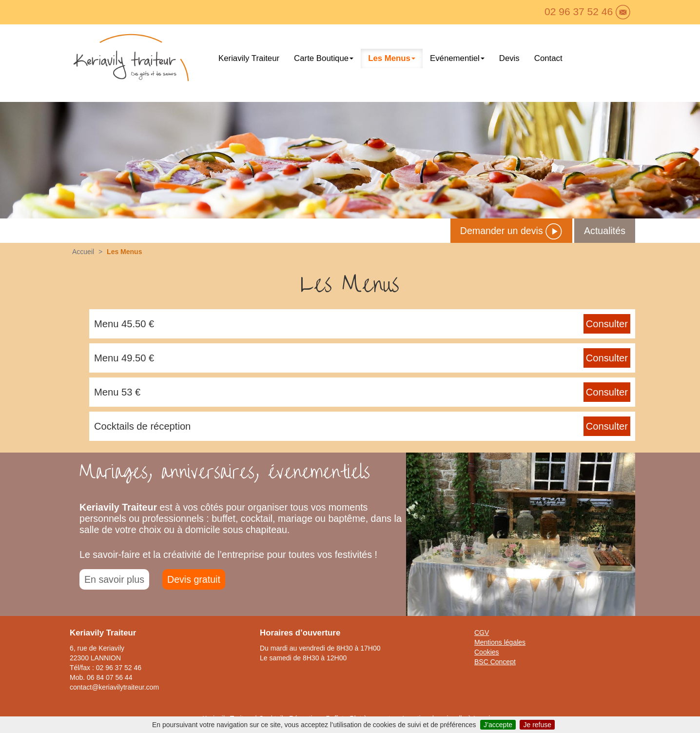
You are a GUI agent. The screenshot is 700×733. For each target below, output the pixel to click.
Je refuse (537, 725)
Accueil (83, 252)
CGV (482, 633)
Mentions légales (500, 642)
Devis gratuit (194, 579)
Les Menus (392, 58)
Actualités (605, 231)
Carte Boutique (324, 58)
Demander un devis (511, 231)
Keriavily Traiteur (249, 58)
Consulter (607, 324)
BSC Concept (495, 662)
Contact (548, 58)
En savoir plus (114, 579)
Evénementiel (457, 58)
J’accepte (498, 725)
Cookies (487, 652)
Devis (509, 58)
